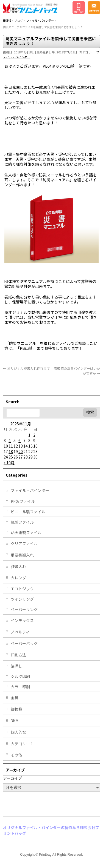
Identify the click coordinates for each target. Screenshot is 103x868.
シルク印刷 (20, 676)
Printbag (45, 855)
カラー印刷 (20, 687)
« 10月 (9, 463)
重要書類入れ (22, 555)
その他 (16, 755)
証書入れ (18, 566)
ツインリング (22, 599)
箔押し (16, 666)
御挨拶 (16, 709)
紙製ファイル (22, 522)
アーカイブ (12, 778)
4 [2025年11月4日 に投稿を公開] (10, 440)
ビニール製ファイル (28, 512)
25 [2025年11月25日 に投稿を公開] (11, 457)
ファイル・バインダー (30, 490)
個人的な (18, 732)
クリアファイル (24, 543)
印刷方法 (18, 655)
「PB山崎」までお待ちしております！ (49, 348)
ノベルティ (20, 632)
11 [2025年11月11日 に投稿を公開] (11, 446)
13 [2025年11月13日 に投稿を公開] (21, 446)
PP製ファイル (23, 501)
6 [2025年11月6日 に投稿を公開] (20, 440)
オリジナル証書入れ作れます (27, 368)
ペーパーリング (24, 609)
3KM (15, 721)
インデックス (22, 620)
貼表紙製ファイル (26, 532)
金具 (15, 698)
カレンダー (20, 578)
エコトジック (22, 589)
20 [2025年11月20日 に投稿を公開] (21, 451)
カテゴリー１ (22, 744)
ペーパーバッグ (24, 643)
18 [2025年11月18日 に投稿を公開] (11, 451)
